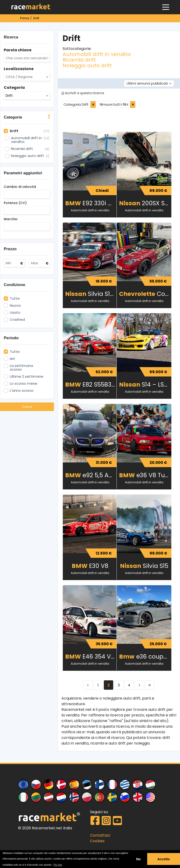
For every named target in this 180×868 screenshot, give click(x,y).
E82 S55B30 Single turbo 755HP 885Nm (91, 385)
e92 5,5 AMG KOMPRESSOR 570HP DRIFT (91, 475)
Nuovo (15, 305)
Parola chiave (18, 50)
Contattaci (100, 835)
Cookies (97, 841)
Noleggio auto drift (87, 65)
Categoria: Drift (76, 104)
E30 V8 (90, 566)
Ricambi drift (79, 60)
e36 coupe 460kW (145, 657)
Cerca (27, 407)
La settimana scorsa (21, 368)
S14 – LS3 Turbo (145, 385)
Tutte (15, 298)
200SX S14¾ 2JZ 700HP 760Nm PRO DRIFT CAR (145, 203)
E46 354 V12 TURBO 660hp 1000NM (91, 657)
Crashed (17, 320)
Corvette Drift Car (145, 294)
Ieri (12, 359)
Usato (15, 313)
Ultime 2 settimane (27, 376)
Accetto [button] (164, 859)
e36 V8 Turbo (145, 475)
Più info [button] (58, 865)
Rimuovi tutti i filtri (114, 104)
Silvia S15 (144, 566)
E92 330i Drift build (91, 203)
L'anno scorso (22, 391)
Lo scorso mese (24, 384)
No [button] (138, 859)
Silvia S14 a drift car (91, 294)
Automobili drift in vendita (97, 54)
